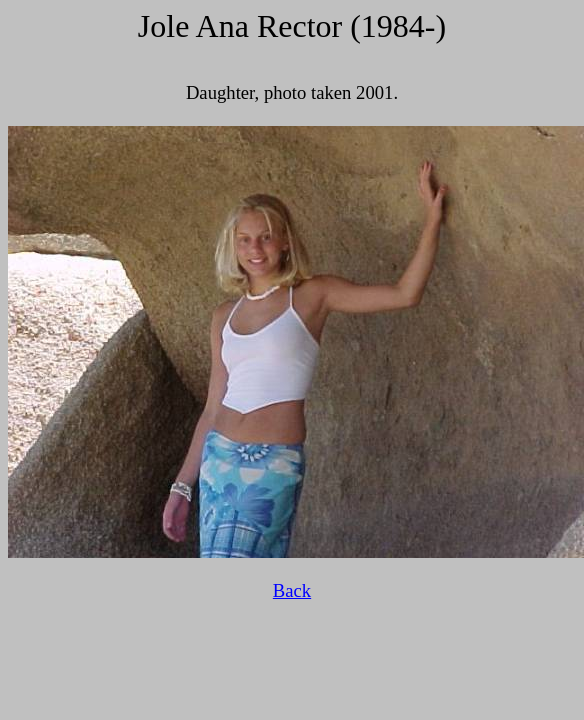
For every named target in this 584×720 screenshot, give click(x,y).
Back (292, 590)
